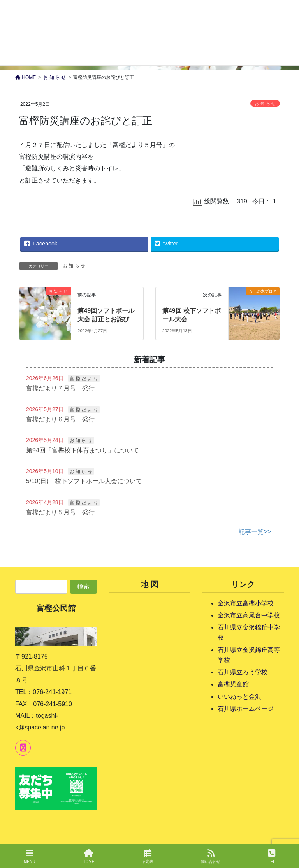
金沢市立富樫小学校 (246, 603)
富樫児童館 (233, 684)
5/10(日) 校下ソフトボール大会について (84, 481)
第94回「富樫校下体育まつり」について (83, 450)
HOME (88, 856)
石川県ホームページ (246, 709)
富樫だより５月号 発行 (60, 512)
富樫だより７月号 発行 (60, 388)
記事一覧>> (255, 532)
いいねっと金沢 (239, 697)
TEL (272, 856)
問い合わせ (211, 856)
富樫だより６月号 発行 (60, 419)
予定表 (148, 856)
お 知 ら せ (265, 103)
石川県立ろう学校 (243, 672)
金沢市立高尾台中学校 (249, 615)
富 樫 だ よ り (84, 379)
